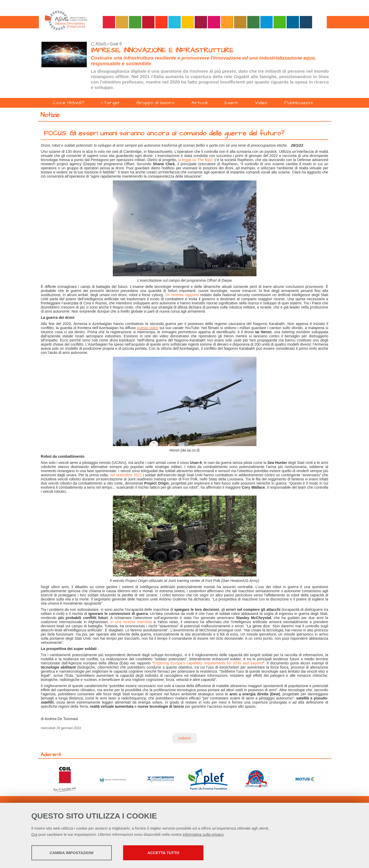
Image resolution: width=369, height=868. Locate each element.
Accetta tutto (165, 853)
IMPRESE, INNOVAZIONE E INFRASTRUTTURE (162, 50)
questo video (148, 328)
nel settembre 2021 (126, 475)
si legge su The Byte (195, 160)
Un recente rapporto (182, 295)
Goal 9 (116, 44)
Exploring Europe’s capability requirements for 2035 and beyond (208, 663)
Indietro (185, 738)
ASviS (101, 44)
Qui (34, 834)
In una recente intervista (131, 622)
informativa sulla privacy (203, 834)
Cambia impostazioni (72, 853)
